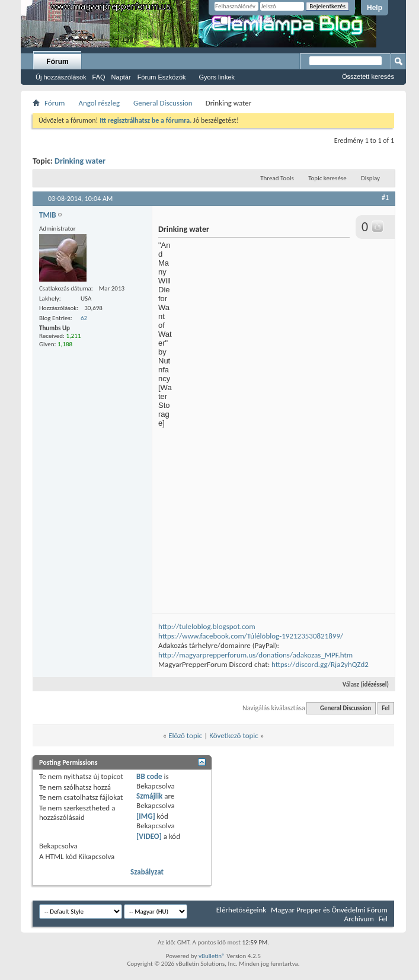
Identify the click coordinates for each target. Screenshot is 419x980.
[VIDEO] (149, 836)
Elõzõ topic (185, 735)
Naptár (121, 77)
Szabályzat (147, 872)
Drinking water (80, 161)
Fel (386, 708)
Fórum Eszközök (162, 77)
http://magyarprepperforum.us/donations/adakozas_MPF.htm (255, 655)
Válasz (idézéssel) (361, 684)
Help (375, 8)
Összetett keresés (368, 76)
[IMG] (146, 816)
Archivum (359, 919)
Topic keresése (327, 178)
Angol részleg (99, 103)
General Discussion (163, 103)
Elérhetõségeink (241, 910)
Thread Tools (277, 178)
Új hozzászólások (61, 77)
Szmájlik (149, 796)
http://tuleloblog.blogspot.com (207, 626)
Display (370, 178)
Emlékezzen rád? (248, 21)
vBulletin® (212, 956)
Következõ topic (234, 735)
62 (84, 318)
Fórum (57, 62)
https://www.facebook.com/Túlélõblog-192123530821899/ (251, 636)
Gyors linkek (217, 77)
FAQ (99, 77)
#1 (385, 197)
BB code (149, 776)
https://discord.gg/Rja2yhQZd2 (320, 664)
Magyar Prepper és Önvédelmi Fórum (329, 910)
